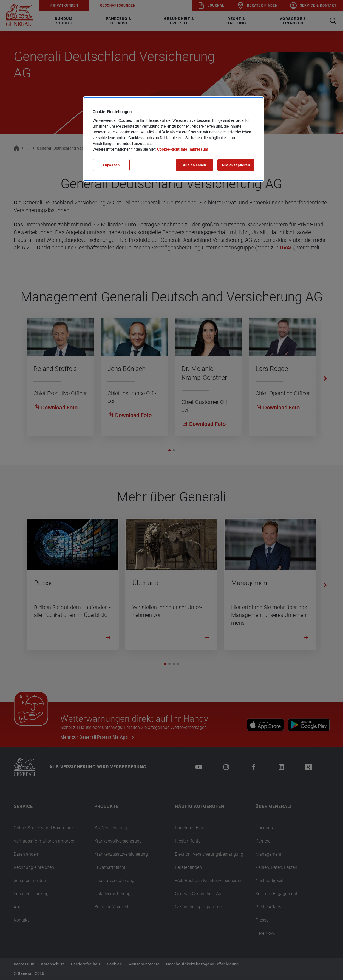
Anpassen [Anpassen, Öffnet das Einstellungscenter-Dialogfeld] (111, 165)
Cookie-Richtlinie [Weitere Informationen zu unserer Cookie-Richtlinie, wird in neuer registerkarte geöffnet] (172, 149)
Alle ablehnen (195, 165)
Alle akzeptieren (236, 165)
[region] (174, 139)
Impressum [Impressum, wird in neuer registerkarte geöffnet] (198, 149)
